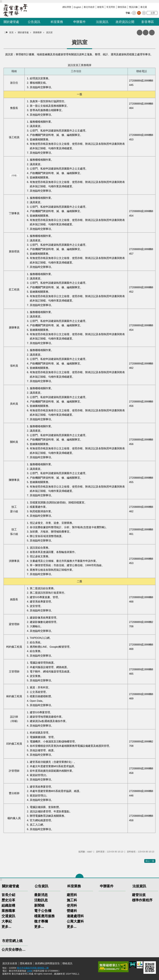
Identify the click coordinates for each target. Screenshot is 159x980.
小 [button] (134, 13)
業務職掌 (37, 32)
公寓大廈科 (75, 921)
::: (1, 1)
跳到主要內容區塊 (2, 2)
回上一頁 (150, 861)
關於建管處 (11, 22)
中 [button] (139, 13)
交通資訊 (8, 916)
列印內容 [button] (140, 33)
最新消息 (41, 895)
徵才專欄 (41, 921)
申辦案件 (79, 22)
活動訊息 (41, 900)
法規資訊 (102, 22)
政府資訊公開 (125, 22)
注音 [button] (146, 33)
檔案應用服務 (44, 916)
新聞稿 (39, 905)
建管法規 (139, 895)
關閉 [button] (79, 876)
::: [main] (5, 32)
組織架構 (8, 905)
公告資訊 (34, 22)
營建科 (72, 911)
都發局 (100, 7)
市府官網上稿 (12, 941)
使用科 (72, 905)
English (77, 7)
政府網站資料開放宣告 (47, 963)
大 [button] (144, 13)
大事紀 (7, 921)
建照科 (72, 895)
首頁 (11, 32)
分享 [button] (153, 13)
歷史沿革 (8, 900)
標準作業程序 (142, 900)
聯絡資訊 (67, 963)
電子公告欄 (43, 911)
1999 (29, 971)
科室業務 (57, 22)
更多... (6, 927)
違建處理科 (75, 916)
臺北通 (144, 7)
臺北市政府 (89, 7)
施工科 (72, 900)
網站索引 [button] (152, 33)
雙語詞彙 (133, 7)
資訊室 (49, 32)
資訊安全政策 (10, 963)
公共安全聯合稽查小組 (14, 950)
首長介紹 (8, 895)
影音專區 (148, 22)
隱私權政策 (26, 963)
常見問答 (111, 7)
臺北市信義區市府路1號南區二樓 (33, 968)
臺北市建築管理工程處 (16, 10)
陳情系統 (122, 7)
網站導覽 (67, 7)
